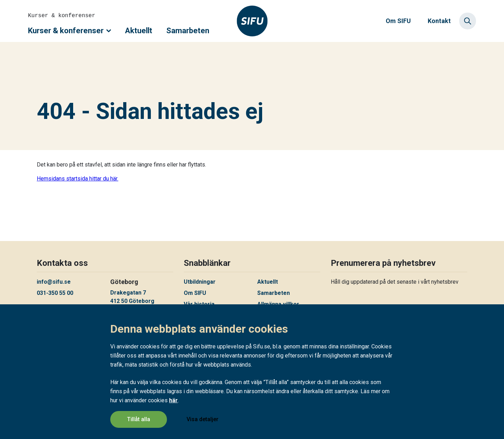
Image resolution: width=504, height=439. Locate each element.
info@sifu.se (54, 282)
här (173, 401)
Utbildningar (200, 282)
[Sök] (468, 21)
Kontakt (439, 21)
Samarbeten (188, 31)
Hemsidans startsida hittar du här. (78, 179)
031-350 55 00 (55, 293)
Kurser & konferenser (69, 31)
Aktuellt (139, 31)
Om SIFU (398, 21)
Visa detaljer (202, 419)
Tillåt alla (139, 419)
